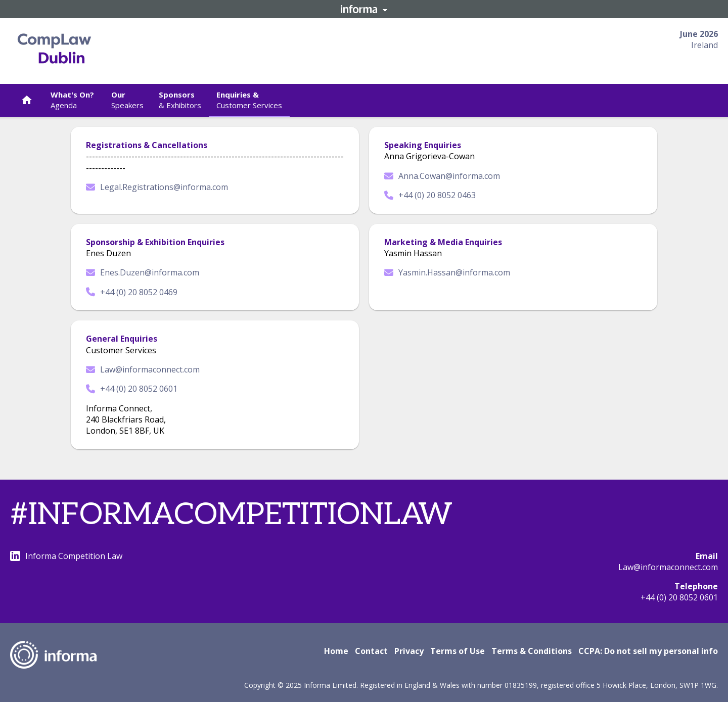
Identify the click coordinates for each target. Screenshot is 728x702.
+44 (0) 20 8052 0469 (132, 292)
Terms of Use (458, 651)
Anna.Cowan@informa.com (442, 176)
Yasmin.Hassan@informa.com (447, 272)
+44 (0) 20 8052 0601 (132, 389)
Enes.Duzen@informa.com (143, 272)
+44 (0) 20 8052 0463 (430, 195)
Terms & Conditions (532, 651)
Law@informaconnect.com (143, 369)
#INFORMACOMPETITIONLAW (231, 515)
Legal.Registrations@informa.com (157, 187)
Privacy (409, 651)
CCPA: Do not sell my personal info (648, 651)
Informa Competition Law (66, 556)
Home (336, 651)
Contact (371, 651)
